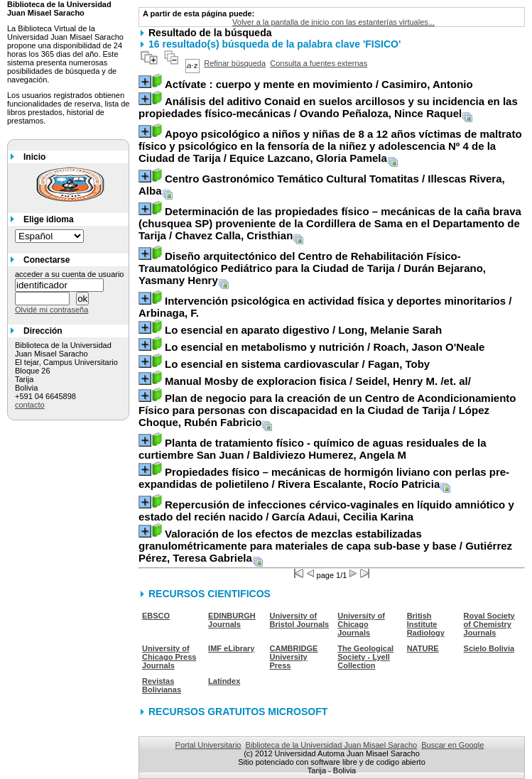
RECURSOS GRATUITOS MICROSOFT (238, 712)
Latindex (224, 681)
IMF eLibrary (231, 648)
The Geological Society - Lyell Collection (365, 657)
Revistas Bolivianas (162, 685)
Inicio (34, 157)
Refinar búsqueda (235, 63)
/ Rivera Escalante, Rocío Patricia (324, 478)
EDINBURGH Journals (232, 620)
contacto (30, 405)
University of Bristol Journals (300, 620)
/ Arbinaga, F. (325, 307)
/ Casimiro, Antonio (319, 84)
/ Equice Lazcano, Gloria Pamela (330, 146)
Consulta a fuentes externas (319, 63)
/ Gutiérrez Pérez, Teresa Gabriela (325, 546)
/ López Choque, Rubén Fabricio (327, 410)
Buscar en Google (452, 745)
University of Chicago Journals (361, 624)
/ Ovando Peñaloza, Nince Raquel (328, 107)
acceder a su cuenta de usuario (70, 274)
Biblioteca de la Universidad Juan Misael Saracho (332, 745)
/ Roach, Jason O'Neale (325, 347)
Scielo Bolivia (489, 648)
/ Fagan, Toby (297, 364)
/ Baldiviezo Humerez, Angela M (313, 449)
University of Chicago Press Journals (169, 657)
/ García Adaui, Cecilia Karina (326, 511)
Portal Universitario (208, 745)
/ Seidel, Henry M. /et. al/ (318, 381)
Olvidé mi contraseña (51, 310)
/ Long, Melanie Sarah (303, 330)
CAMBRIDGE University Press (294, 657)
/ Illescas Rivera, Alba (322, 185)
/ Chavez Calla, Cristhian (330, 223)
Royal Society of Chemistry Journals (489, 624)
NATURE (423, 648)
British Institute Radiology (426, 624)
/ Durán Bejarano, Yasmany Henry (312, 268)
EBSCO (156, 616)
